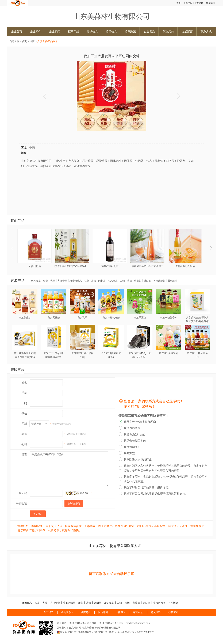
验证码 (23, 493)
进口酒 (147, 281)
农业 (86, 281)
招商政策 (130, 31)
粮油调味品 (76, 281)
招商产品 (74, 31)
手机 (24, 393)
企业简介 (36, 31)
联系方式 (206, 31)
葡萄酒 (138, 281)
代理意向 (168, 31)
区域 (24, 424)
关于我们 (48, 612)
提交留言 (38, 514)
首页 (179, 3)
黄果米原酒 (159, 281)
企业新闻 (55, 31)
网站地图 (103, 612)
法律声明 (121, 612)
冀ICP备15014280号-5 (107, 632)
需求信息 (92, 31)
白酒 (122, 281)
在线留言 (187, 31)
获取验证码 (74, 503)
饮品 (46, 281)
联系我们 (210, 3)
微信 (24, 413)
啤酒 (129, 281)
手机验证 (21, 503)
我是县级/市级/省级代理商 (69, 469)
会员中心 (188, 3)
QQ (25, 403)
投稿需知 (173, 612)
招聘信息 (111, 31)
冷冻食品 (113, 281)
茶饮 (94, 281)
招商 (32, 41)
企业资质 (149, 31)
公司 (24, 444)
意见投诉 (156, 612)
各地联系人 (67, 612)
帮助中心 (138, 612)
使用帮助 (199, 3)
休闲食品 (36, 281)
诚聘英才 (85, 612)
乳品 (53, 281)
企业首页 (17, 31)
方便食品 (62, 281)
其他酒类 (173, 281)
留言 (24, 455)
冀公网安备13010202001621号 (75, 632)
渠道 (24, 434)
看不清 (84, 493)
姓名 (24, 383)
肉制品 (102, 281)
